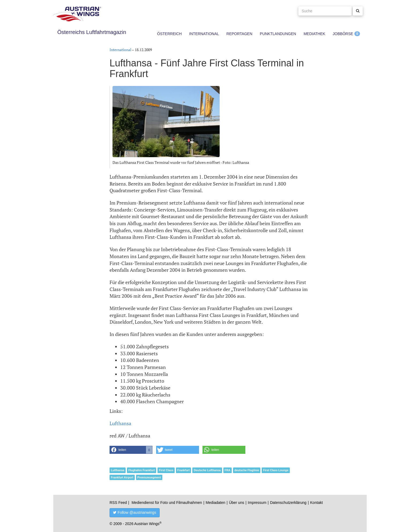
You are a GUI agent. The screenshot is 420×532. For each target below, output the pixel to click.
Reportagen (239, 34)
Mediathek (314, 34)
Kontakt (316, 503)
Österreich (170, 34)
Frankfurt (183, 470)
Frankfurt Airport (122, 477)
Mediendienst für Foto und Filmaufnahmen (167, 503)
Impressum (257, 503)
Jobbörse (343, 34)
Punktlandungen (278, 34)
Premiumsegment (149, 477)
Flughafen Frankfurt (142, 470)
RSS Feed (118, 503)
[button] (131, 450)
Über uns (237, 503)
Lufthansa (120, 423)
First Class (166, 470)
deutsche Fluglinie (247, 470)
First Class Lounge (276, 470)
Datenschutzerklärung (288, 503)
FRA (228, 470)
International (204, 34)
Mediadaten (215, 503)
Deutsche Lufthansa (207, 470)
